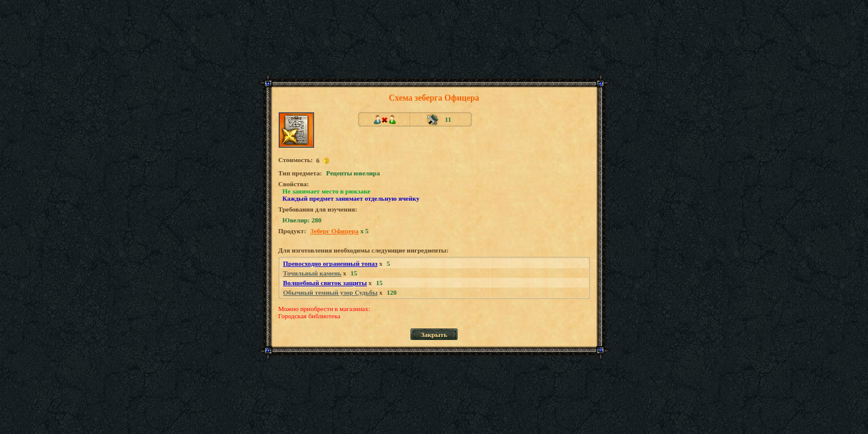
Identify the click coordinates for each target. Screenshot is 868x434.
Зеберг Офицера (335, 231)
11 (448, 119)
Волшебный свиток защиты (325, 283)
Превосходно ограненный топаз (331, 263)
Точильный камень (313, 273)
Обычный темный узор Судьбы (331, 292)
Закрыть (434, 335)
